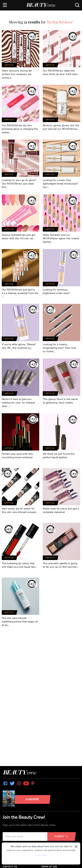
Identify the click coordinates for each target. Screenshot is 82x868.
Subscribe (32, 799)
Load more (41, 855)
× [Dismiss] (76, 846)
